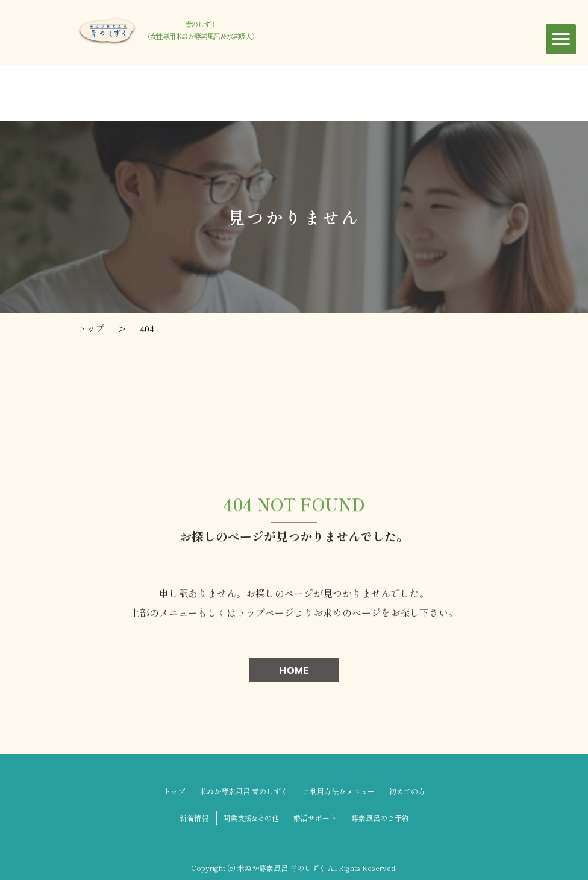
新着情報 (194, 818)
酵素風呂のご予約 (380, 818)
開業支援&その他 (251, 818)
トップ (174, 791)
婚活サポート (315, 818)
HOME (294, 672)
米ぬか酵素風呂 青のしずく (244, 791)
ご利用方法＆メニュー (339, 791)
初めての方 (407, 791)
